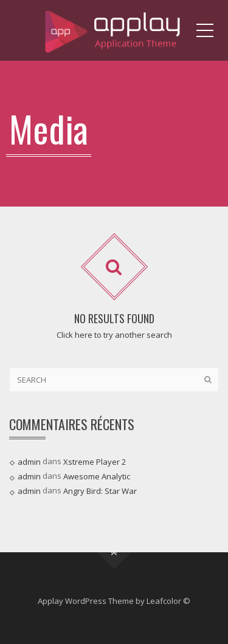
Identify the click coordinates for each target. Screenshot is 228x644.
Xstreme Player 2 (95, 462)
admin (29, 462)
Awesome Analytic (97, 476)
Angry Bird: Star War (100, 491)
